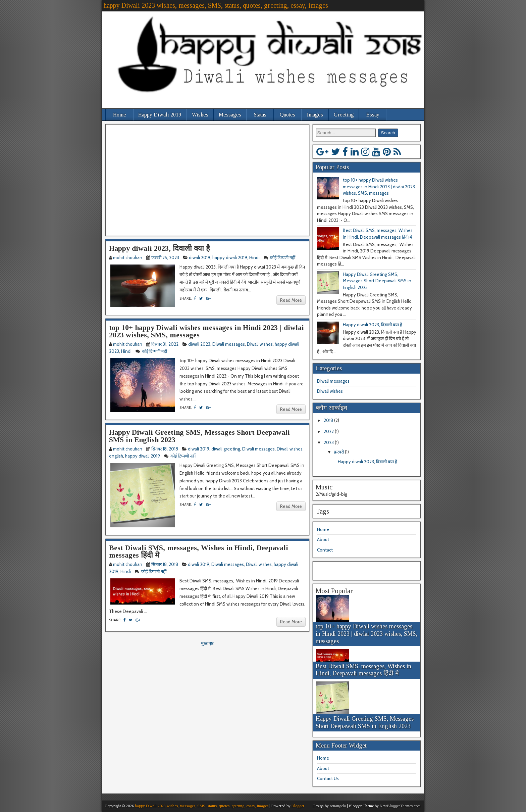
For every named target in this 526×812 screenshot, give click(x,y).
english (116, 456)
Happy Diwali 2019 (160, 115)
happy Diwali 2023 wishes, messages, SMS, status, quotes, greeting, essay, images (216, 5)
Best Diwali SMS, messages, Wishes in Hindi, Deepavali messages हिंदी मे (199, 551)
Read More (291, 300)
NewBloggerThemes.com (400, 806)
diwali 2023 (199, 344)
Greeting (344, 115)
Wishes (200, 115)
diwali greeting (226, 449)
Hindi (254, 257)
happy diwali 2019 (230, 257)
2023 (329, 442)
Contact (325, 550)
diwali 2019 (200, 257)
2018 (329, 420)
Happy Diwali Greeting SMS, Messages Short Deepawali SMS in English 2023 (199, 436)
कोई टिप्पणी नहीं (283, 257)
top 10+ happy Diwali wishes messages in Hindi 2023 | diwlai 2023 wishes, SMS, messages (206, 331)
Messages (230, 115)
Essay (373, 115)
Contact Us (328, 778)
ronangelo (338, 806)
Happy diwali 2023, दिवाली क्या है (160, 248)
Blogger (298, 806)
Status (260, 115)
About (323, 539)
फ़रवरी (339, 452)
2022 (329, 431)
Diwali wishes (260, 344)
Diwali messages (229, 344)
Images (315, 115)
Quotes (287, 115)
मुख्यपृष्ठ (207, 643)
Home (120, 115)
